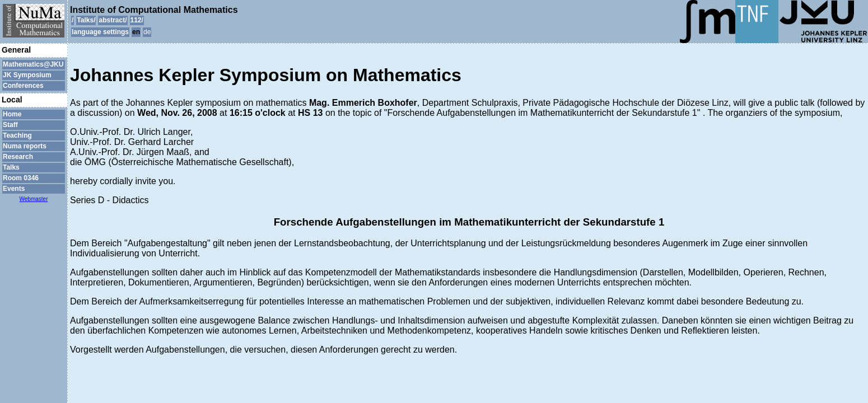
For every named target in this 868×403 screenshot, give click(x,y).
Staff (10, 125)
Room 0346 (21, 178)
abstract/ (113, 20)
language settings (100, 32)
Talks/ (86, 20)
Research (18, 157)
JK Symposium (27, 75)
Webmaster (34, 199)
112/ (137, 20)
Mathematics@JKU (33, 64)
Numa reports (25, 146)
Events (14, 189)
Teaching (17, 135)
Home (12, 114)
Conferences (23, 86)
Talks (11, 167)
